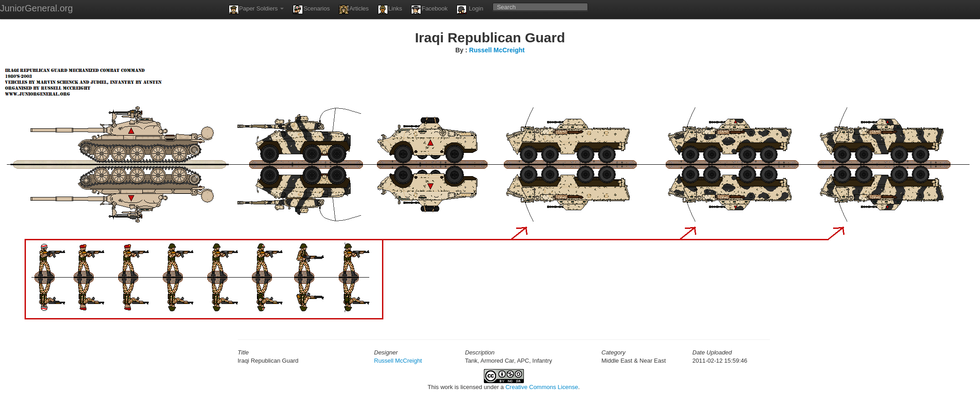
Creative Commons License (542, 387)
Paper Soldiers (256, 10)
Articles (354, 10)
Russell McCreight (497, 50)
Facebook (429, 10)
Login (470, 10)
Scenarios (311, 10)
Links (390, 10)
